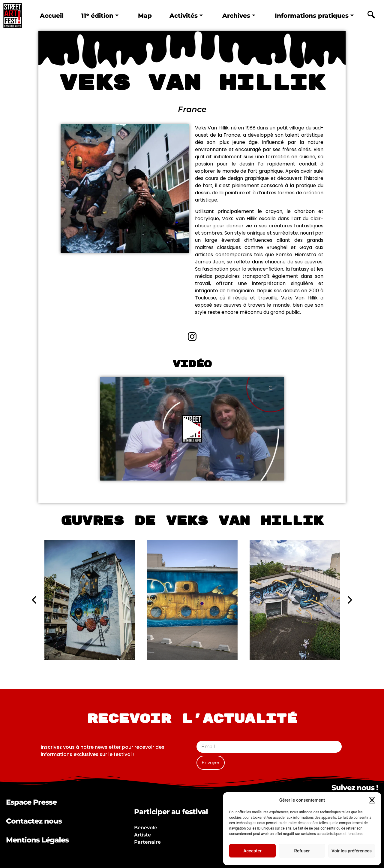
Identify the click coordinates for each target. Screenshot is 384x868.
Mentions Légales (37, 840)
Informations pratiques (315, 15)
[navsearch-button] (371, 16)
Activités (186, 15)
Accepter (252, 851)
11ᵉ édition (100, 15)
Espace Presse (31, 802)
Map (145, 15)
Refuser (302, 851)
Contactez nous (34, 821)
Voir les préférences (352, 851)
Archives (239, 15)
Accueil (51, 15)
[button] (372, 800)
